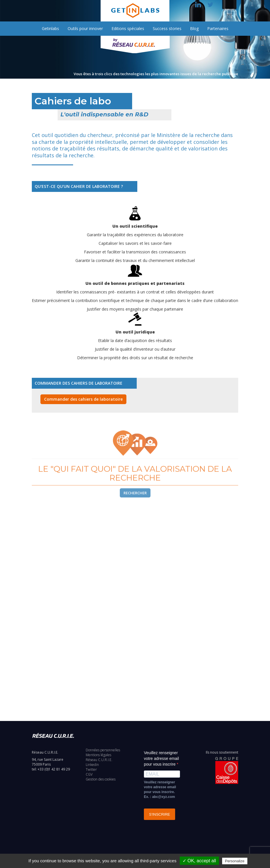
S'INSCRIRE (160, 814)
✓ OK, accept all (199, 861)
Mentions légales (98, 755)
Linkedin (92, 765)
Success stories (167, 28)
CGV (89, 774)
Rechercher (135, 500)
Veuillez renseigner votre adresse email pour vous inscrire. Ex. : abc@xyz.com (160, 789)
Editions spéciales (128, 28)
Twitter (91, 769)
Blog (194, 28)
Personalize (235, 861)
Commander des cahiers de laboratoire (83, 399)
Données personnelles (103, 750)
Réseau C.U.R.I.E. (99, 760)
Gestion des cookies (101, 779)
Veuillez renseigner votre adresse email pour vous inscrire (161, 758)
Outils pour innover (85, 28)
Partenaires (218, 28)
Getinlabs (50, 28)
